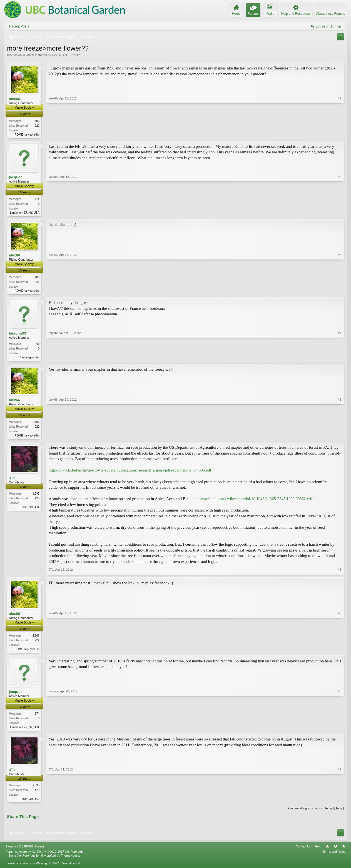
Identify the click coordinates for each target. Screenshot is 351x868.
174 (37, 200)
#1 (340, 134)
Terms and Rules (334, 856)
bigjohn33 (17, 335)
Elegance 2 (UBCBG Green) (25, 850)
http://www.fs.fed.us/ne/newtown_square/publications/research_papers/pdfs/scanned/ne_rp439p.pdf (130, 473)
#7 (340, 651)
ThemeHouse (70, 860)
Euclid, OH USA (30, 510)
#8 (340, 730)
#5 (340, 437)
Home (327, 850)
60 (38, 346)
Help (318, 850)
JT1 (12, 481)
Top (335, 850)
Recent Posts (19, 26)
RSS (343, 850)
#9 (340, 802)
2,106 (36, 121)
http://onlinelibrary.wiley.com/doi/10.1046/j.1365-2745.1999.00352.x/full (255, 501)
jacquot (15, 177)
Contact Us (303, 850)
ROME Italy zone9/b (27, 135)
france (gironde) (30, 359)
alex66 (56, 55)
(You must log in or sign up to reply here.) (316, 812)
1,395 (36, 496)
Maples (31, 55)
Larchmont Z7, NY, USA (25, 213)
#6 (340, 572)
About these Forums (331, 14)
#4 (340, 358)
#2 (340, 212)
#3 (340, 291)
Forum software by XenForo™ (44, 856)
